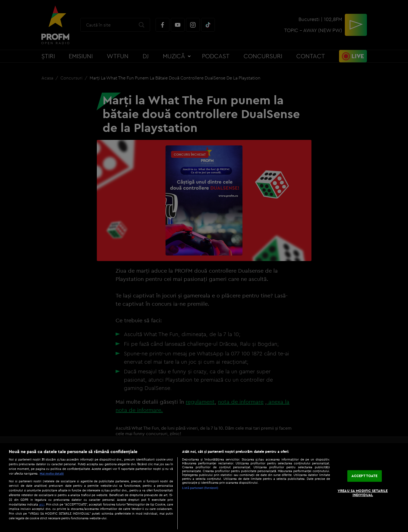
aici (42, 504)
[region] (204, 488)
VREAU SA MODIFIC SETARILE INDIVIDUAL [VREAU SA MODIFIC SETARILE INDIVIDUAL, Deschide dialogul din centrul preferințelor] (363, 493)
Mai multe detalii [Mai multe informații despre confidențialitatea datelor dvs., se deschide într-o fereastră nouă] (52, 474)
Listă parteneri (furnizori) (200, 488)
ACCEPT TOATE (365, 476)
